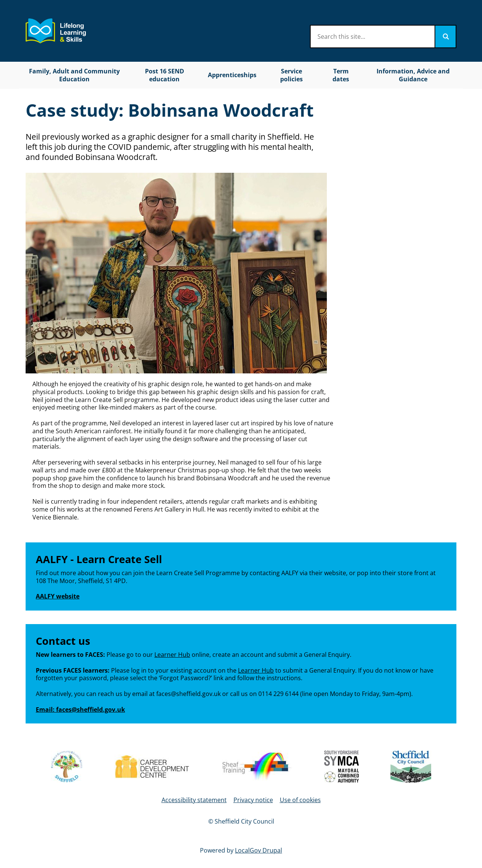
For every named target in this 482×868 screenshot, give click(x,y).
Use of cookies (300, 800)
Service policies (291, 75)
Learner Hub (172, 655)
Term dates (341, 75)
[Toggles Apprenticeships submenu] (261, 75)
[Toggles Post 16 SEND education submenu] (196, 75)
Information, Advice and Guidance (413, 75)
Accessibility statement (194, 800)
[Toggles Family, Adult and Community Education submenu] (126, 75)
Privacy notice (253, 800)
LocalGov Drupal (259, 850)
